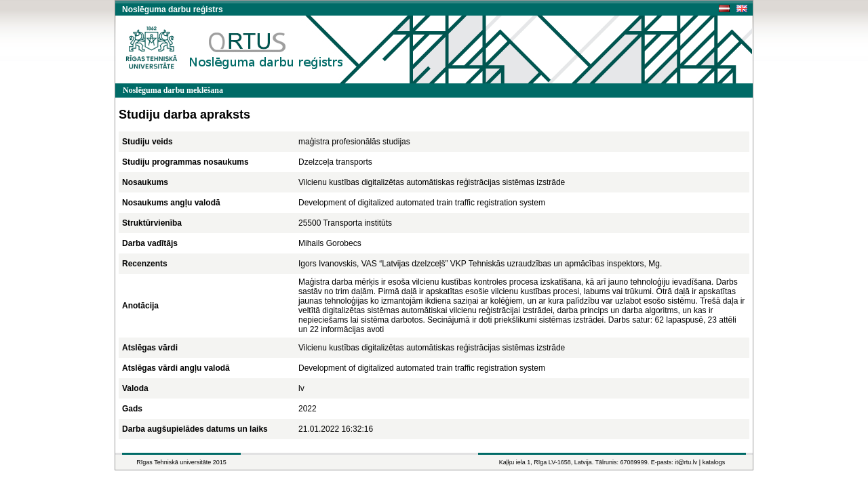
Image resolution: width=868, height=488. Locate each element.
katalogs (714, 462)
